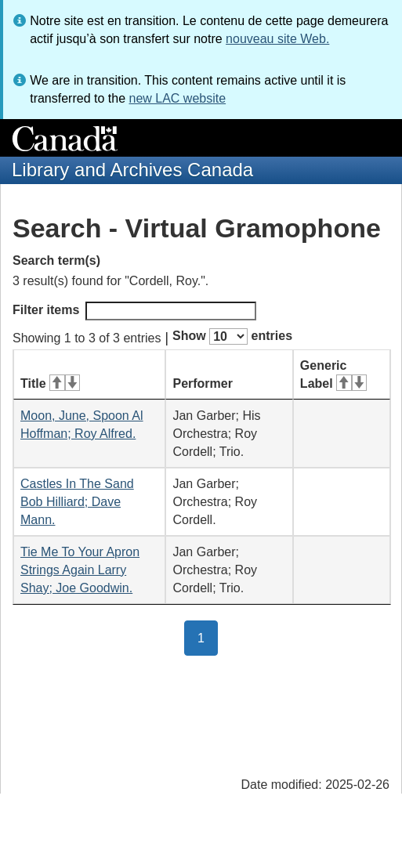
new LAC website (177, 98)
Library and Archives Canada (132, 170)
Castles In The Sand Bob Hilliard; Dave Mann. (77, 502)
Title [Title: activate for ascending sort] (50, 383)
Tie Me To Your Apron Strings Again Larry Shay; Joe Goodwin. (80, 570)
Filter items (134, 311)
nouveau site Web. (277, 39)
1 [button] (208, 637)
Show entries (232, 336)
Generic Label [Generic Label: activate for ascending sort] (333, 374)
